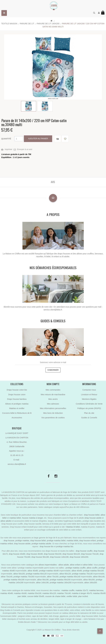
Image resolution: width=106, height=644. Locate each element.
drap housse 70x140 (90, 554)
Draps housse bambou (17, 399)
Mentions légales (89, 399)
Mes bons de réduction (53, 413)
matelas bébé (15, 518)
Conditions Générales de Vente (89, 404)
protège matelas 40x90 (49, 571)
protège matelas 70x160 (24, 577)
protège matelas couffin (76, 568)
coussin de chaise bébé (55, 596)
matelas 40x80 (7, 593)
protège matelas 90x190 (14, 580)
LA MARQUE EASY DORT (17, 433)
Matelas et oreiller (17, 408)
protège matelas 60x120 (36, 574)
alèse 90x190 (43, 580)
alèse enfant (75, 565)
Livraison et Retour (89, 395)
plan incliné (83, 596)
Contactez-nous (89, 390)
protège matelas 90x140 (70, 577)
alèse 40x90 (77, 571)
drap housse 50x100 (53, 554)
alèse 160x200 (91, 583)
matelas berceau (96, 590)
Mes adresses (53, 404)
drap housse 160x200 (79, 557)
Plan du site (89, 413)
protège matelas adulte (41, 544)
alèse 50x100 (19, 574)
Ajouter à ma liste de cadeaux (65, 139)
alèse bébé (88, 565)
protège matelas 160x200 (61, 583)
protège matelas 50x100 (93, 571)
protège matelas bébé (56, 541)
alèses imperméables (48, 565)
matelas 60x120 (49, 593)
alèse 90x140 (99, 577)
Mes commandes (53, 390)
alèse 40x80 (33, 571)
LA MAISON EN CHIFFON (17, 438)
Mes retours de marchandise (53, 395)
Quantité (6, 139)
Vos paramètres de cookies (53, 418)
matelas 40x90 (20, 593)
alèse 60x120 (65, 574)
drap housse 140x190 (59, 557)
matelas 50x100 (35, 593)
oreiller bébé (72, 596)
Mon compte (53, 384)
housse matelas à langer (32, 518)
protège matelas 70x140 (82, 574)
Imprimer (8, 149)
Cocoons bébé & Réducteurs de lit (17, 413)
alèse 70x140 (7, 577)
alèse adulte (6, 521)
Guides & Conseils (89, 418)
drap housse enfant (87, 541)
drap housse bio (47, 546)
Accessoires (17, 418)
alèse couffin (92, 568)
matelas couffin (68, 590)
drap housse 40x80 (17, 554)
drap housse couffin (84, 551)
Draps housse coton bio (17, 390)
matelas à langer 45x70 (82, 593)
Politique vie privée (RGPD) (89, 408)
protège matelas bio (65, 546)
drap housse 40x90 (35, 554)
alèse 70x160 (53, 577)
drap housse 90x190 (40, 557)
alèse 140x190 (42, 583)
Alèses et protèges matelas (17, 404)
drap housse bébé (92, 515)
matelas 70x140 (64, 593)
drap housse (9, 541)
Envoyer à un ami (25, 149)
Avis (53, 182)
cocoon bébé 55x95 (36, 596)
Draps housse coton (17, 395)
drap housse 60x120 (71, 554)
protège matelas (22, 541)
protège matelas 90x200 (60, 580)
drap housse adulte (93, 518)
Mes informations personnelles (53, 408)
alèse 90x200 (89, 580)
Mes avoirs (53, 399)
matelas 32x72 (82, 590)
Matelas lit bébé (73, 527)
